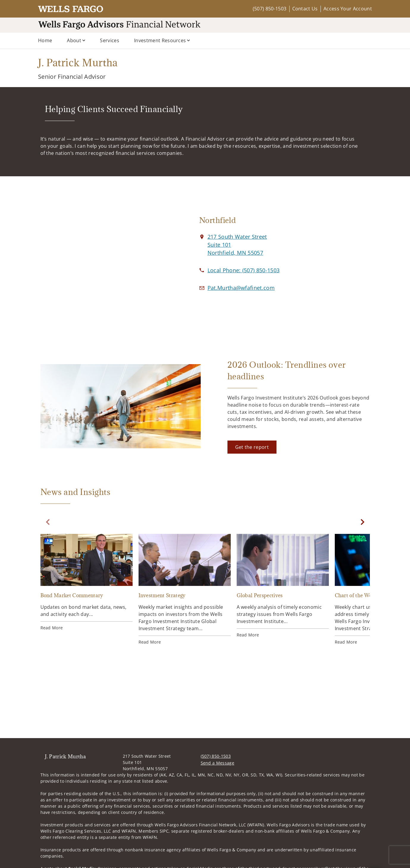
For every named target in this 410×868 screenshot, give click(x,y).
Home (45, 40)
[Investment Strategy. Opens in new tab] (185, 589)
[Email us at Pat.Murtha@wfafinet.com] (241, 288)
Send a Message (217, 763)
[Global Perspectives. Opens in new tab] (283, 586)
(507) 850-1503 (270, 9)
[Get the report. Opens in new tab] (252, 447)
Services (110, 40)
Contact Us (305, 9)
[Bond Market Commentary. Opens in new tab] (87, 582)
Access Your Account (348, 9)
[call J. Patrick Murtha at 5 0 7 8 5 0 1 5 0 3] (244, 270)
